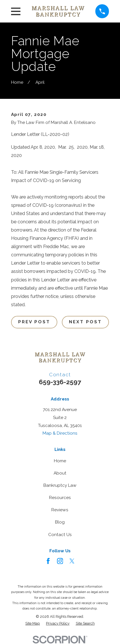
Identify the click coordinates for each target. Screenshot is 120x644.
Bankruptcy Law (60, 485)
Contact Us (60, 535)
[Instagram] (60, 561)
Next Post (86, 322)
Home (60, 461)
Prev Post (34, 322)
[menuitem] (32, 623)
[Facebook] (48, 561)
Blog (60, 522)
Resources (60, 498)
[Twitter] (72, 561)
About (60, 473)
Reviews (60, 510)
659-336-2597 (60, 382)
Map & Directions (60, 433)
